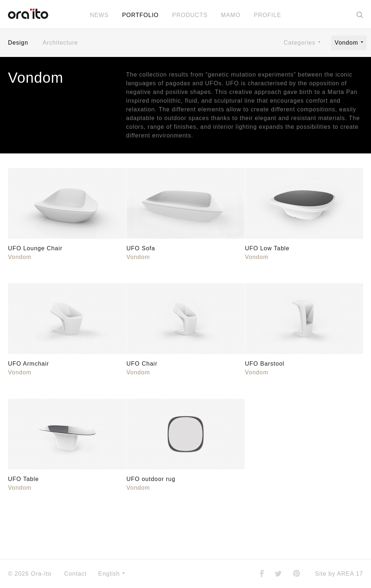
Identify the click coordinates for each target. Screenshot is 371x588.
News (99, 15)
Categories (302, 43)
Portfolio (140, 15)
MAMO (231, 15)
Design (18, 43)
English (111, 574)
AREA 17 (350, 574)
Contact (75, 574)
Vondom (349, 43)
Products (190, 15)
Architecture (60, 43)
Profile (268, 15)
